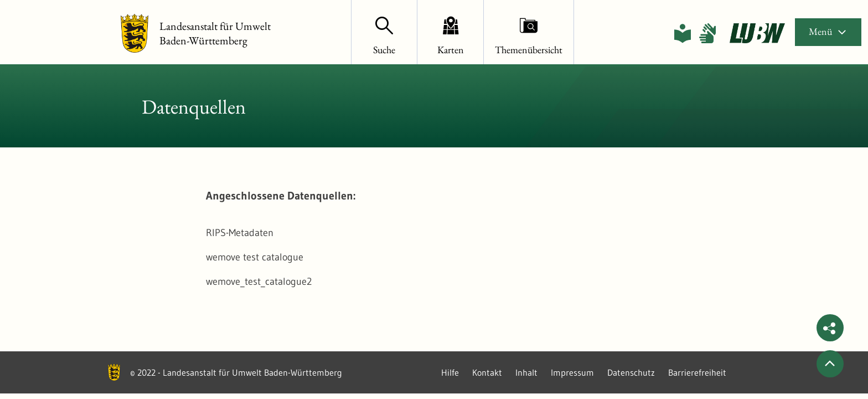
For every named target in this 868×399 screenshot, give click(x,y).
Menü (828, 31)
